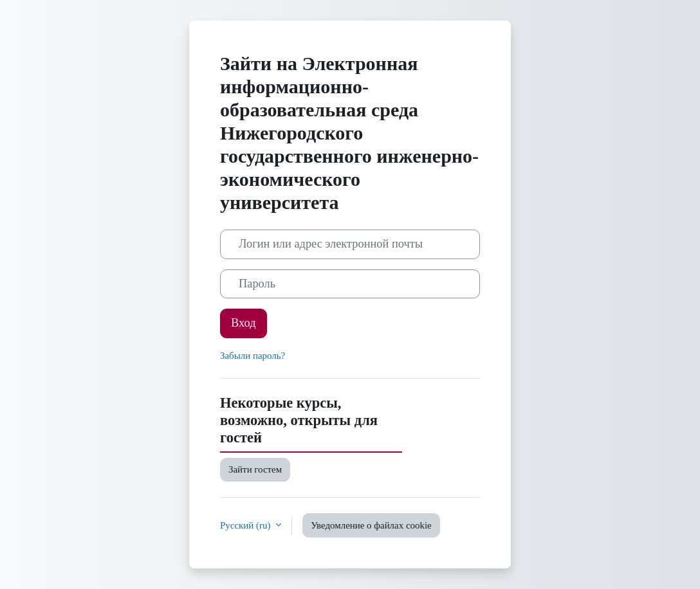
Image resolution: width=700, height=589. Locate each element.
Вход (244, 323)
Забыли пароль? (253, 356)
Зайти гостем (255, 469)
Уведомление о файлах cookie (371, 525)
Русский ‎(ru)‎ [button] (246, 525)
